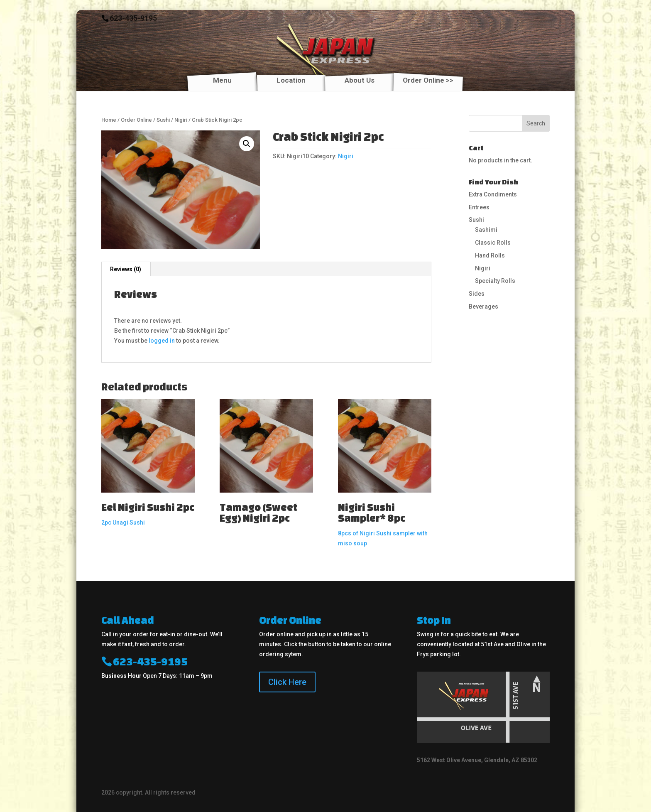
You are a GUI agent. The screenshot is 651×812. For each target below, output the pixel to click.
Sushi (163, 120)
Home (109, 120)
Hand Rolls (490, 255)
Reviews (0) (126, 269)
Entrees (479, 207)
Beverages (483, 307)
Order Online (136, 120)
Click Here (287, 682)
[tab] (126, 269)
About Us (360, 81)
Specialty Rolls (495, 281)
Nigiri (181, 120)
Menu (222, 81)
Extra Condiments (493, 194)
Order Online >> (428, 81)
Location (291, 81)
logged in (162, 341)
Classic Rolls (493, 243)
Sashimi (486, 230)
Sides (477, 294)
